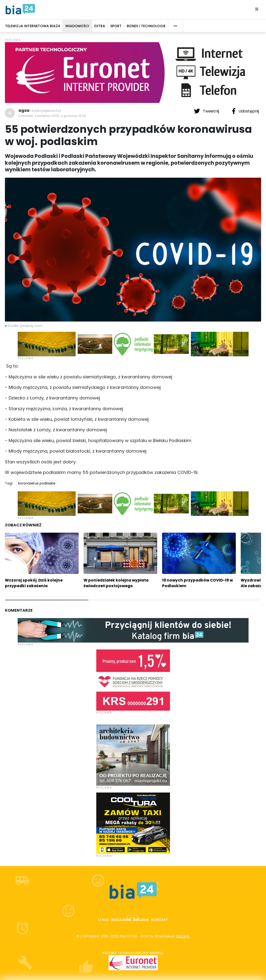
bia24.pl (183, 936)
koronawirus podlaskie (37, 483)
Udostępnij (245, 111)
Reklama (141, 920)
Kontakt (160, 920)
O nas (103, 920)
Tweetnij (207, 111)
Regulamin (121, 920)
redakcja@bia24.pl (46, 111)
